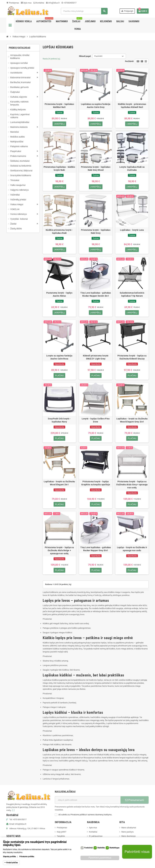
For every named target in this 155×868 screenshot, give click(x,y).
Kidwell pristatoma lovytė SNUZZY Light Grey (96, 359)
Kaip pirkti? (61, 835)
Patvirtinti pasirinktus (100, 858)
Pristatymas (13, 3)
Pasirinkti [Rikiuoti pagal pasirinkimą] (98, 56)
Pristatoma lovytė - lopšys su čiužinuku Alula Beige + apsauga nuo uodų (59, 553)
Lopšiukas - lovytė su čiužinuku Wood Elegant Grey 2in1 (132, 422)
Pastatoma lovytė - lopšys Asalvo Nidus (59, 296)
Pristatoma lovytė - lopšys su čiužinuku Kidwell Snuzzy (132, 359)
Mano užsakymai (129, 831)
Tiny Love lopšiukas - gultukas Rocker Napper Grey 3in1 (96, 552)
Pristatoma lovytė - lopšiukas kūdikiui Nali (59, 106)
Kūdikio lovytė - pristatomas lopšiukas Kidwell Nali (132, 106)
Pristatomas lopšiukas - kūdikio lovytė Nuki (59, 169)
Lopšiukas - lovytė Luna (132, 231)
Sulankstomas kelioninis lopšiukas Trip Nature (132, 296)
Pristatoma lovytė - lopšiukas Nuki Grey (96, 232)
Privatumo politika (27, 857)
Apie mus (26, 3)
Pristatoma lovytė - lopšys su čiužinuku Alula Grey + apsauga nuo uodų (132, 487)
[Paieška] (84, 11)
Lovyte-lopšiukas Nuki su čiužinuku (132, 169)
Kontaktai (39, 3)
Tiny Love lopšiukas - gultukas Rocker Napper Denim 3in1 (96, 296)
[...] (13, 813)
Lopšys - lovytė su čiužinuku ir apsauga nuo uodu (132, 552)
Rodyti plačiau (12, 863)
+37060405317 (69, 3)
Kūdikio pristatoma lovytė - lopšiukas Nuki (59, 232)
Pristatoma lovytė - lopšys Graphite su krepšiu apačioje (96, 485)
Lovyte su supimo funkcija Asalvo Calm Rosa (59, 359)
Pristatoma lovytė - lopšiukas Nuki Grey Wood (96, 169)
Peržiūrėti (129, 61)
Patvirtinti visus (137, 852)
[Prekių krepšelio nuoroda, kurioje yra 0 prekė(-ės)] (143, 11)
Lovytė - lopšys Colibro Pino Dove (96, 422)
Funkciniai (88, 848)
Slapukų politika (9, 857)
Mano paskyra (127, 835)
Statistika (101, 848)
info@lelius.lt (53, 3)
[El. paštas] (88, 803)
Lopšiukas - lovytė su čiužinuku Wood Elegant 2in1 (59, 485)
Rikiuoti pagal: (85, 56)
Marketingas (114, 848)
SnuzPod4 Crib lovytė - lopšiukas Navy (59, 422)
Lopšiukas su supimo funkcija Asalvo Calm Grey (96, 106)
